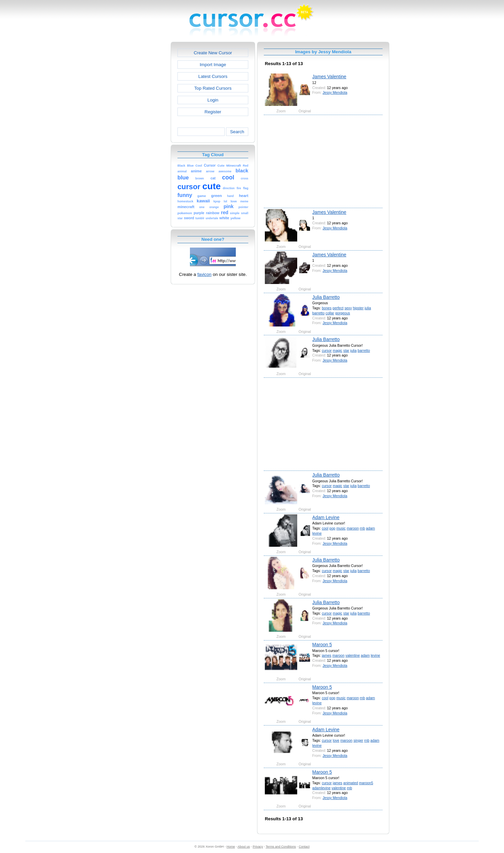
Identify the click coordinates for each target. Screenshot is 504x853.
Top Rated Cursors (213, 88)
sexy (348, 308)
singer (358, 740)
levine (317, 533)
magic (337, 350)
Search (237, 132)
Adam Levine (326, 517)
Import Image (213, 65)
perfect (338, 308)
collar (330, 313)
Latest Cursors (213, 76)
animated (351, 783)
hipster (358, 308)
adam (371, 528)
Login (213, 100)
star (346, 350)
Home (231, 847)
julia (368, 308)
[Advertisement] (142, 143)
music (341, 528)
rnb (362, 528)
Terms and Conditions (281, 847)
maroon (353, 528)
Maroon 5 (322, 645)
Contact (304, 847)
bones (327, 308)
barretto (319, 313)
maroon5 (366, 783)
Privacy (258, 847)
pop (332, 528)
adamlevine (321, 788)
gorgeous (342, 313)
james (327, 655)
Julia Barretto (326, 297)
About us (244, 847)
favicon (204, 274)
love (336, 740)
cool (325, 528)
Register (213, 112)
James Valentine (329, 77)
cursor (327, 350)
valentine (353, 655)
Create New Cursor (213, 53)
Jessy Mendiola (335, 92)
